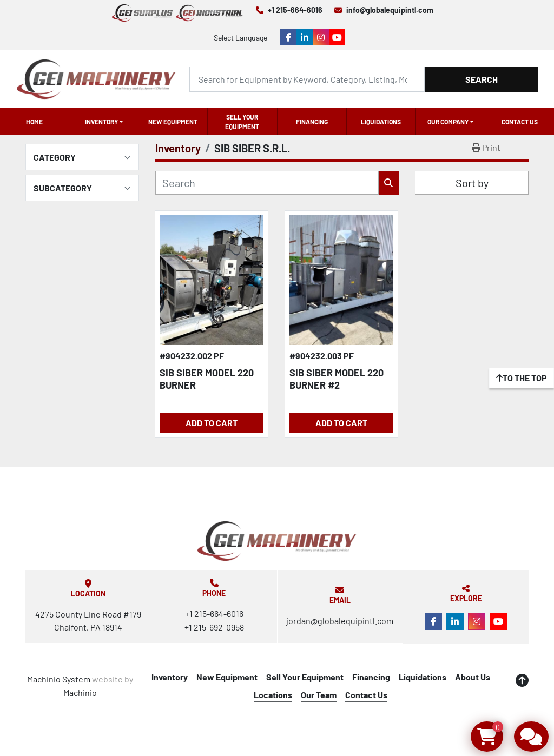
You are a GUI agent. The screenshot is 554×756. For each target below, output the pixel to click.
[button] (104, 122)
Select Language (240, 38)
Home (34, 122)
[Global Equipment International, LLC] (277, 541)
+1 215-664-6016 (295, 10)
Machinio (80, 692)
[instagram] (321, 37)
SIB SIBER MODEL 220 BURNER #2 (337, 379)
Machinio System (59, 679)
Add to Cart (212, 423)
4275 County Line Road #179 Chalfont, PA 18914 (88, 621)
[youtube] (337, 37)
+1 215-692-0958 (214, 627)
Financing (312, 122)
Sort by (472, 183)
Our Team (319, 695)
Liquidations (381, 122)
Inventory (101, 122)
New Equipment (173, 122)
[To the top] (522, 378)
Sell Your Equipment (242, 122)
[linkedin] (305, 37)
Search (482, 79)
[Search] (307, 79)
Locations (273, 695)
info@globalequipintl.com (390, 10)
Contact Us (520, 122)
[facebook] (288, 37)
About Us (473, 677)
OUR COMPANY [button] (448, 122)
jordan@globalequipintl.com (340, 621)
